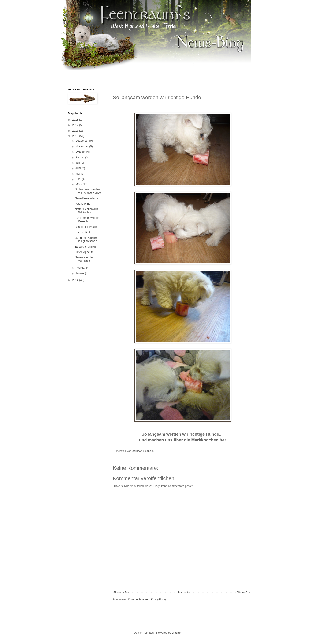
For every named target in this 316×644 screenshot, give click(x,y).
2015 (76, 136)
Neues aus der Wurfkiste (84, 259)
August (80, 157)
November (82, 146)
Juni (78, 168)
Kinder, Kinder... (85, 232)
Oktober (81, 152)
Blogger (177, 633)
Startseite (184, 593)
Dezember (82, 141)
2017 (76, 125)
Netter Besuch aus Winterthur (86, 211)
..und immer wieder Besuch (87, 220)
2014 (76, 280)
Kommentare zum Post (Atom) (147, 599)
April (79, 179)
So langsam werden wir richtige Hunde (88, 191)
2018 (76, 120)
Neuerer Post (122, 593)
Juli (78, 163)
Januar (80, 273)
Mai (78, 174)
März (79, 185)
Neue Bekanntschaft (87, 198)
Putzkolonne (82, 204)
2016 (76, 131)
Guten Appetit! (84, 252)
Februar (81, 268)
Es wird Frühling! (85, 247)
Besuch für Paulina (87, 227)
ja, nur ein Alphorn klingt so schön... (87, 239)
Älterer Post (244, 593)
